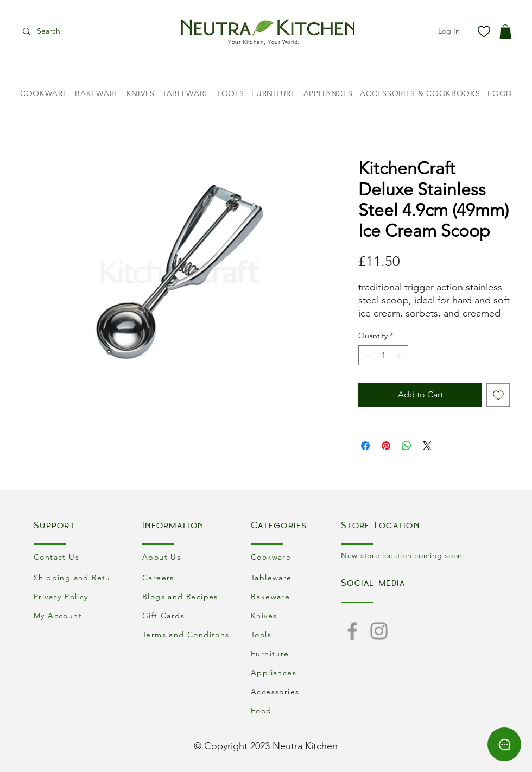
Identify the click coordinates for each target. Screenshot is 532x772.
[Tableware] (296, 577)
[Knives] (296, 615)
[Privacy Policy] (79, 596)
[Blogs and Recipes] (187, 596)
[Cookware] (296, 557)
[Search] (72, 31)
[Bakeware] (296, 596)
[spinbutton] (383, 355)
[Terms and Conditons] (187, 634)
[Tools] (296, 634)
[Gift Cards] (187, 615)
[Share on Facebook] (365, 446)
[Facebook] (352, 631)
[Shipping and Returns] (79, 577)
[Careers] (187, 577)
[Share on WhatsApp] (407, 446)
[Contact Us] (79, 557)
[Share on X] (427, 446)
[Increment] (400, 355)
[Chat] (504, 744)
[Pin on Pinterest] (386, 446)
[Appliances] (296, 672)
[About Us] (187, 557)
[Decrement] (367, 355)
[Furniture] (296, 653)
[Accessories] (296, 691)
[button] (505, 31)
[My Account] (79, 615)
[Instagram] (379, 631)
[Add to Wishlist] (498, 395)
